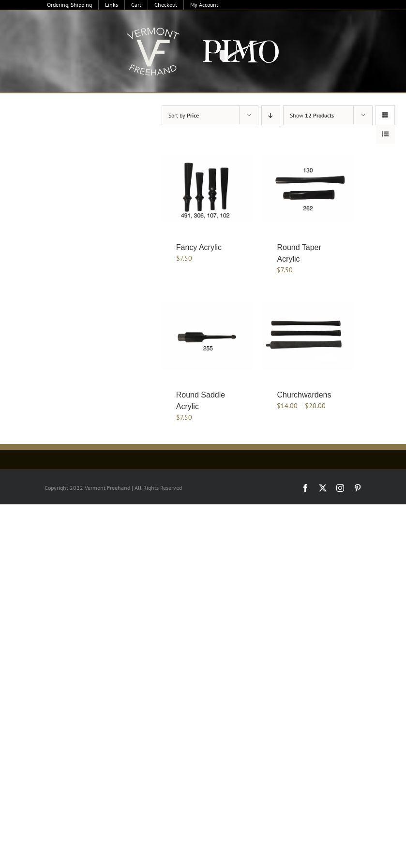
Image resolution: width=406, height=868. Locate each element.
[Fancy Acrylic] (207, 188)
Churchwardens (304, 395)
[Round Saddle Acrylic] (207, 336)
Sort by (184, 115)
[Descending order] (271, 115)
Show (312, 115)
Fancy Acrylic (199, 247)
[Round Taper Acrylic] (308, 188)
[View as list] (385, 134)
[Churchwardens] (308, 336)
